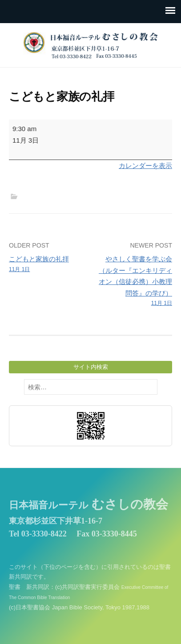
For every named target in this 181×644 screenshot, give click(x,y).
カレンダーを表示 (145, 166)
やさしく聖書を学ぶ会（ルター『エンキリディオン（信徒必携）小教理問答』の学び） (133, 281)
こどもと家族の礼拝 (48, 264)
